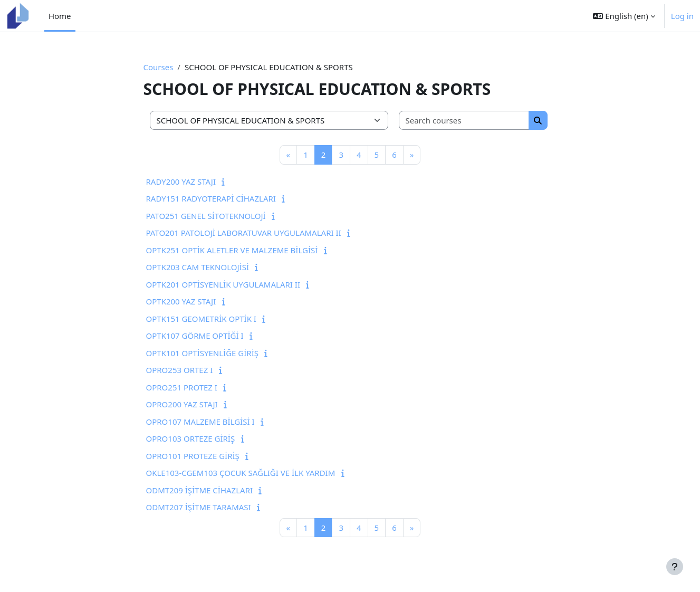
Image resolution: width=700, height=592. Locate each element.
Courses (159, 67)
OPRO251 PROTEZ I (182, 387)
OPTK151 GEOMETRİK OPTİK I (201, 319)
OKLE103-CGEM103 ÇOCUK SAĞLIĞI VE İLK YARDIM (241, 473)
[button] (624, 16)
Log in (682, 16)
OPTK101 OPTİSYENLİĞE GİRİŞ (203, 353)
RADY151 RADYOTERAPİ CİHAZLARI (211, 198)
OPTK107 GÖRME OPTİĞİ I (195, 336)
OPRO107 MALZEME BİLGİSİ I (200, 422)
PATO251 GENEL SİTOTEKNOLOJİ (206, 216)
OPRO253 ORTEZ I (180, 370)
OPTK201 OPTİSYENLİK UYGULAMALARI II (223, 284)
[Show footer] (675, 567)
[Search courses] (464, 121)
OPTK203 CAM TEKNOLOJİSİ (198, 267)
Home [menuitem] (60, 16)
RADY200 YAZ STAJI (181, 182)
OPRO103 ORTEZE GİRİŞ (191, 438)
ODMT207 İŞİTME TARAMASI (199, 507)
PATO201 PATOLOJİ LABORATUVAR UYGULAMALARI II (244, 233)
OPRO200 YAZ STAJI (182, 404)
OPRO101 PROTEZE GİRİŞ (193, 456)
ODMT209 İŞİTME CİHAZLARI (200, 490)
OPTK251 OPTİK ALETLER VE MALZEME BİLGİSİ (232, 250)
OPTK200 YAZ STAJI (181, 301)
